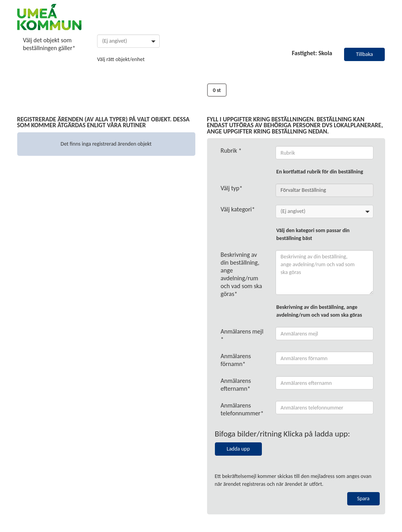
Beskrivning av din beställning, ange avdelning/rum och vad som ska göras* (242, 274)
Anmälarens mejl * (242, 335)
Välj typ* (232, 188)
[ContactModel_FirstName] (325, 358)
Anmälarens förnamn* (236, 360)
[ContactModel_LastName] (325, 383)
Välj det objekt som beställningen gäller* (49, 44)
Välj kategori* (238, 209)
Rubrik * (231, 151)
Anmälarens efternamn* (236, 385)
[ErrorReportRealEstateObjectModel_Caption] (325, 153)
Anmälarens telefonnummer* (242, 409)
